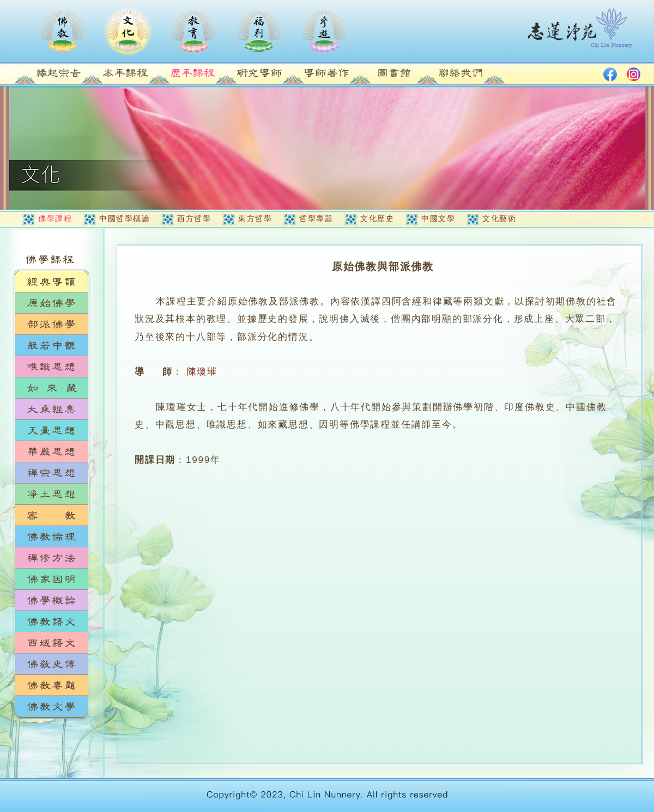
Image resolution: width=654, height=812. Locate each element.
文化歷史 (377, 218)
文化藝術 (499, 218)
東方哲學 (255, 218)
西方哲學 (194, 218)
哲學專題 (316, 218)
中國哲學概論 (125, 218)
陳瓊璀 (202, 372)
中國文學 (438, 218)
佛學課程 (55, 218)
